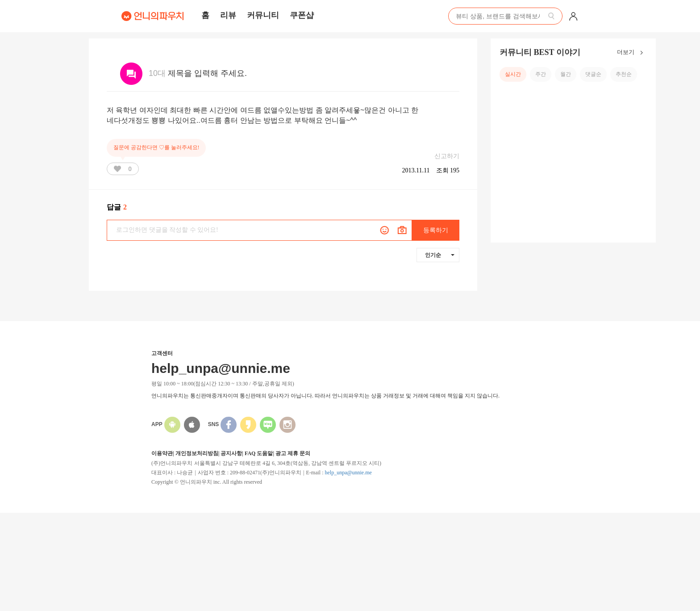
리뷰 (228, 15)
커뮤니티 (263, 15)
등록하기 (436, 230)
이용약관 (162, 453)
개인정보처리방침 (197, 453)
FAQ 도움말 (259, 453)
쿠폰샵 (302, 15)
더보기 (632, 53)
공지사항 (231, 453)
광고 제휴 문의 (293, 453)
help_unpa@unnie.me (348, 473)
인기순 (440, 255)
